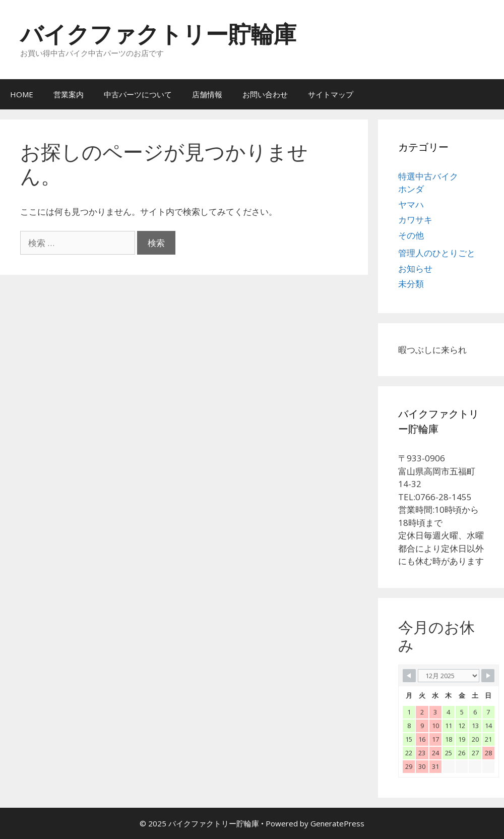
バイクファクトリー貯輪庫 (158, 34)
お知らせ (415, 268)
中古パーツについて (138, 94)
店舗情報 (207, 94)
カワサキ (415, 220)
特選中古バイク (428, 176)
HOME (22, 94)
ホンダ (411, 189)
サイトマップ (331, 94)
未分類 (411, 284)
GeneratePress (337, 823)
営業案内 (69, 94)
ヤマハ (411, 204)
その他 (411, 235)
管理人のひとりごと (437, 253)
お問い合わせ (265, 94)
